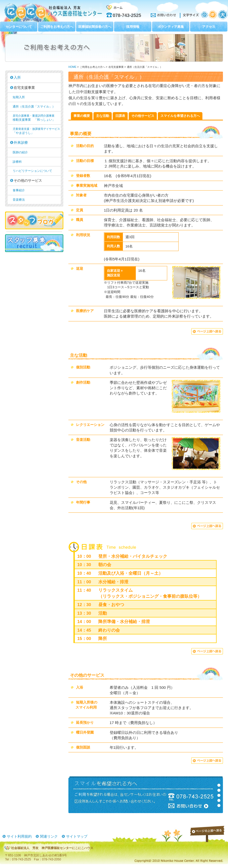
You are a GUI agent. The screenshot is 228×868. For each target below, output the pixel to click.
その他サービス (143, 116)
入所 (17, 77)
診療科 (17, 162)
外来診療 (21, 142)
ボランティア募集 (171, 27)
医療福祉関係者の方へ (95, 27)
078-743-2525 (127, 15)
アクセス (209, 27)
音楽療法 (19, 200)
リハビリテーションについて (32, 171)
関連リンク (49, 836)
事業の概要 (82, 116)
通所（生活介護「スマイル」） (34, 107)
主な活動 (103, 116)
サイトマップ (77, 836)
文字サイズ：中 (213, 15)
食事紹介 (19, 190)
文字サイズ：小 (204, 15)
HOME (72, 67)
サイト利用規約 (19, 836)
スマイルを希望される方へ (180, 116)
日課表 (120, 116)
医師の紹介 (20, 152)
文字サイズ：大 (223, 15)
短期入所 (19, 97)
